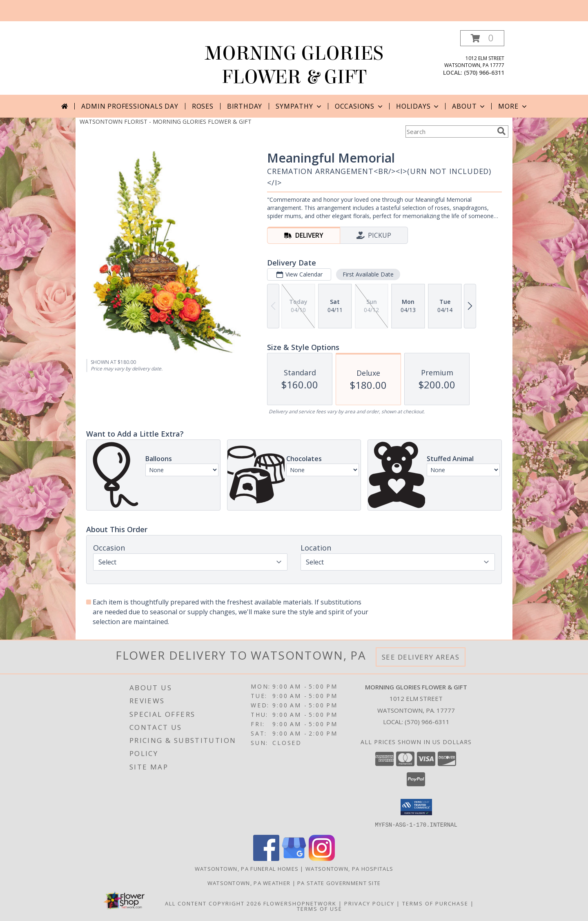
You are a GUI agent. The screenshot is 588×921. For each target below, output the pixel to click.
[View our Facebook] (266, 858)
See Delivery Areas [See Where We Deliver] (421, 657)
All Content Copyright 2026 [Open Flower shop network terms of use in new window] (213, 903)
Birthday (245, 106)
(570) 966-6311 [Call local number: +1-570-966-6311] (484, 72)
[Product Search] (450, 132)
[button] (482, 38)
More (513, 106)
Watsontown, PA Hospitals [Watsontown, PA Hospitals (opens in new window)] (349, 868)
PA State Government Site (339, 883)
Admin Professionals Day (130, 106)
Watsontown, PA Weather (249, 883)
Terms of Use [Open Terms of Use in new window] (320, 908)
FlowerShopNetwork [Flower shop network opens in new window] (300, 903)
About (469, 106)
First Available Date (368, 274)
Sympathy (299, 106)
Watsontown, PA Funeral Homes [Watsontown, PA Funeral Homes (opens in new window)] (247, 868)
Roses (203, 106)
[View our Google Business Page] (294, 858)
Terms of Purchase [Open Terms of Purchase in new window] (435, 903)
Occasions (360, 106)
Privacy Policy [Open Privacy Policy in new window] (369, 903)
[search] (501, 131)
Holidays (418, 106)
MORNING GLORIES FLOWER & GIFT (294, 65)
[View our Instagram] (322, 858)
